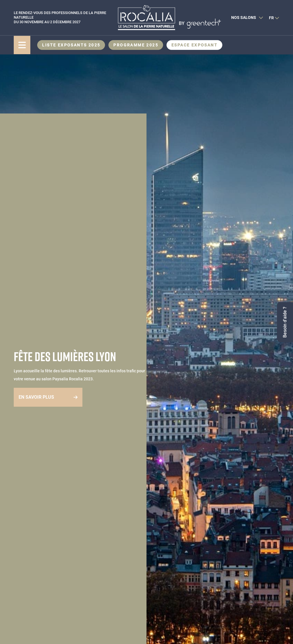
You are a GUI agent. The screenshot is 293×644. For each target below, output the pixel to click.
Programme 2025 (136, 45)
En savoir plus (36, 397)
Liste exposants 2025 (71, 45)
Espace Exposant (194, 45)
